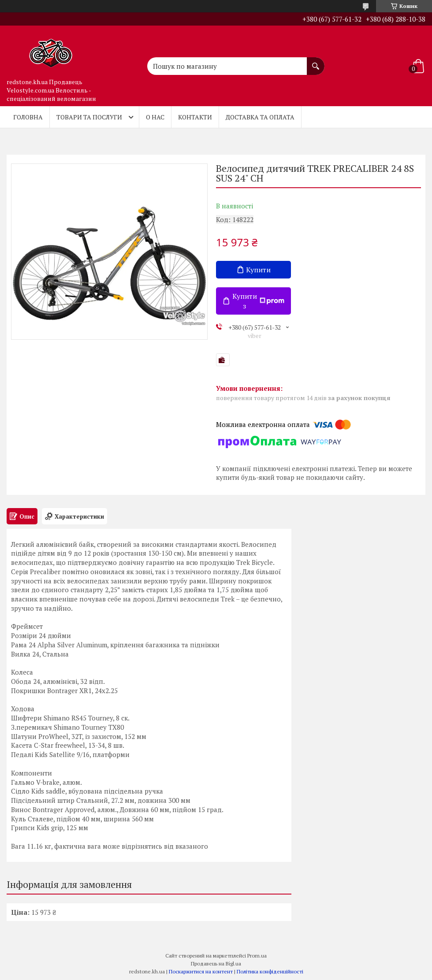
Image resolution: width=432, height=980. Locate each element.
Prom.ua (257, 956)
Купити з (258, 301)
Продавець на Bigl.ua (216, 963)
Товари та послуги (89, 117)
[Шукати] (316, 62)
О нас (155, 117)
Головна (28, 117)
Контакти (195, 117)
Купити (258, 270)
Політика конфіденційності (270, 971)
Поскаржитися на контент (201, 971)
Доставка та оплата (260, 117)
